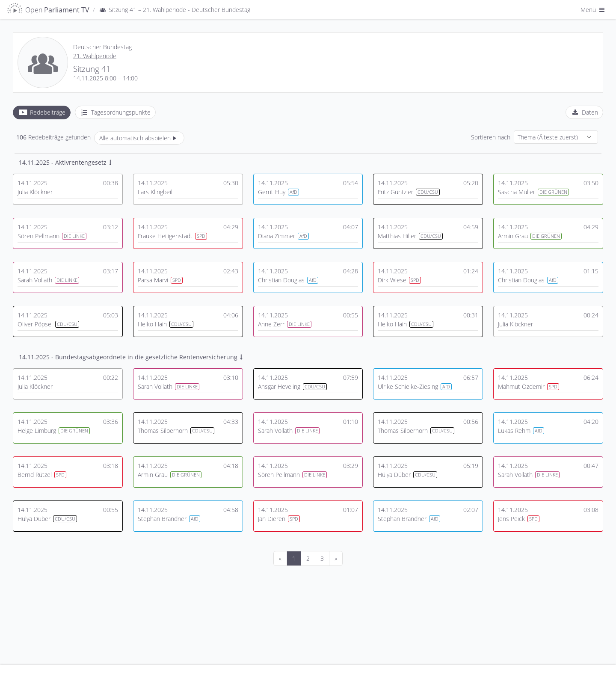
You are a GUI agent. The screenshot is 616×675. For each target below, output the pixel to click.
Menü (593, 10)
